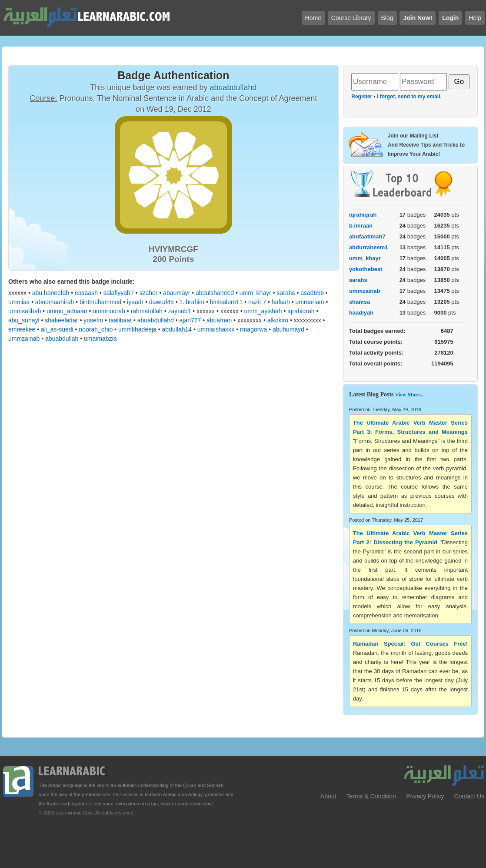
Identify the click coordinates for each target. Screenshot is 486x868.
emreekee (22, 329)
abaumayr (176, 293)
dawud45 (161, 302)
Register (362, 97)
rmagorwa (253, 329)
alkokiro (278, 320)
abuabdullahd (156, 320)
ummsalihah (25, 311)
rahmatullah (147, 311)
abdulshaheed (215, 293)
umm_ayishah (263, 311)
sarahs (286, 293)
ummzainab (24, 338)
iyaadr (135, 302)
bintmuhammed (101, 302)
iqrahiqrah (301, 311)
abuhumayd (288, 329)
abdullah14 (177, 329)
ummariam (310, 302)
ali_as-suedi (57, 329)
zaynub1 (180, 311)
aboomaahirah (55, 302)
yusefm (93, 320)
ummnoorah (109, 311)
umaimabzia (100, 338)
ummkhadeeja (137, 329)
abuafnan (219, 320)
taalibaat (120, 320)
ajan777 (190, 320)
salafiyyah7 (119, 293)
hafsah (281, 302)
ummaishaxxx (216, 329)
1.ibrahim (192, 302)
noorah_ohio (96, 329)
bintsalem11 (226, 302)
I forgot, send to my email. (409, 97)
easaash (86, 293)
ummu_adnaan (67, 311)
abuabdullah (62, 338)
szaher (148, 293)
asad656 (312, 293)
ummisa (19, 302)
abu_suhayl (24, 320)
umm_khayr (255, 293)
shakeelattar (61, 320)
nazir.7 (257, 302)
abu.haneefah (51, 293)
